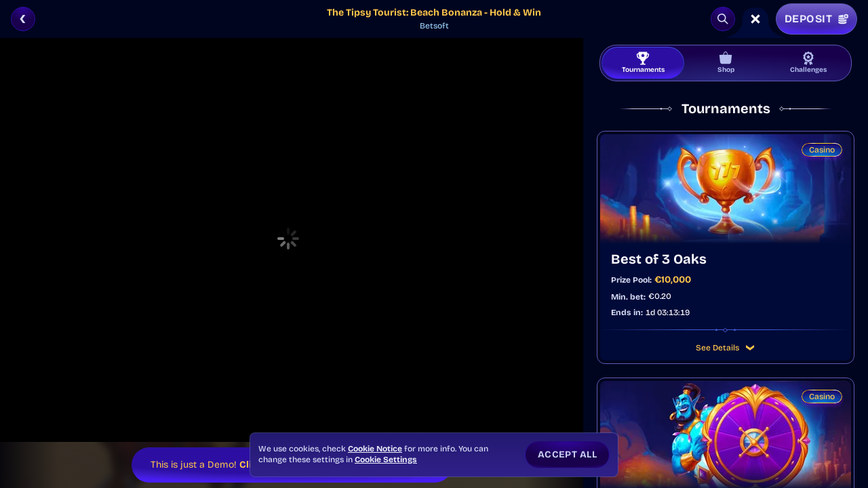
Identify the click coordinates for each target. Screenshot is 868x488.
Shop (726, 63)
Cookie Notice (375, 449)
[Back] (23, 19)
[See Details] (750, 348)
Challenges (808, 63)
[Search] (723, 19)
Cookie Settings (386, 460)
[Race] (755, 19)
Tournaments (643, 63)
